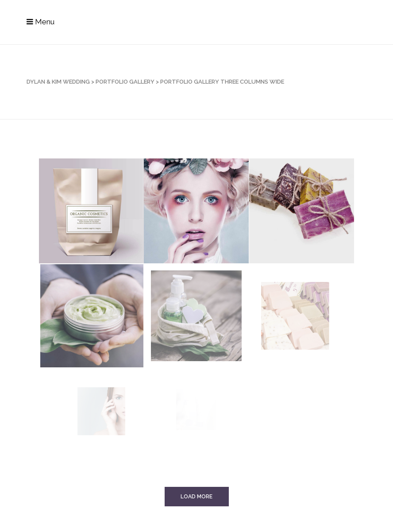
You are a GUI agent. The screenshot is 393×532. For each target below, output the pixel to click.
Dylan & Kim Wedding (58, 82)
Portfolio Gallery (125, 82)
